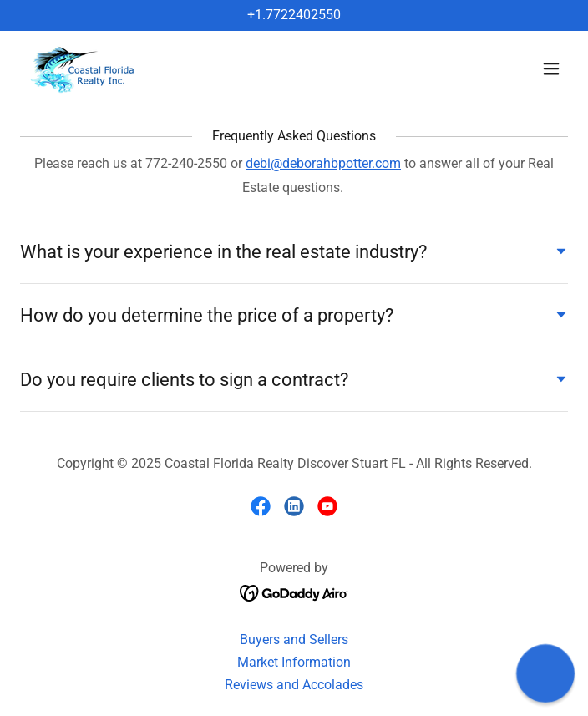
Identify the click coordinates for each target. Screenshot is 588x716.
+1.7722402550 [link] (294, 15)
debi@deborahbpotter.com (323, 163)
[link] (84, 69)
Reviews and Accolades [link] (294, 685)
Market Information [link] (294, 662)
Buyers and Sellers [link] (294, 640)
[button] (551, 69)
